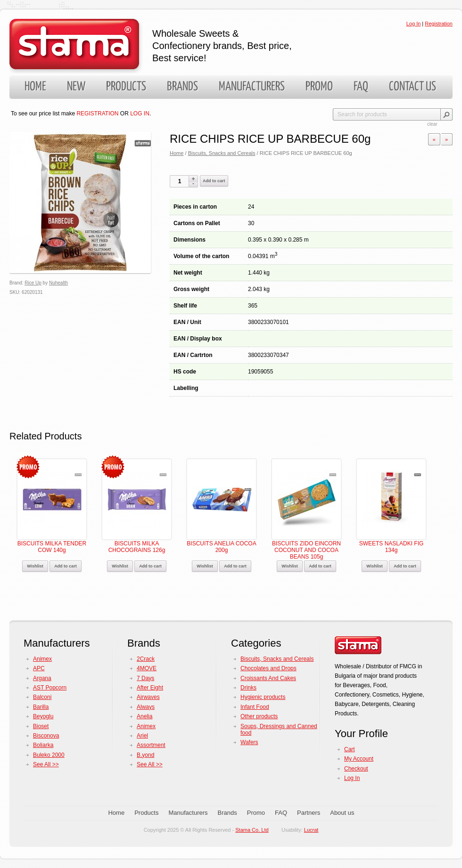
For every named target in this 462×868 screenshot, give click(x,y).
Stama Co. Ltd (252, 830)
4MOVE (147, 668)
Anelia (144, 716)
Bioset (41, 726)
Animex (42, 659)
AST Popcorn (50, 688)
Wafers (249, 742)
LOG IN (140, 114)
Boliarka (43, 745)
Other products (259, 716)
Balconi (42, 697)
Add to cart (214, 181)
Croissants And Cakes (268, 678)
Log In (414, 24)
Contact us (412, 87)
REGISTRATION (97, 114)
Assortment (151, 745)
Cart (350, 749)
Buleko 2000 (49, 755)
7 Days (145, 678)
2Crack (146, 659)
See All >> (46, 764)
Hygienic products (263, 697)
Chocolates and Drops (268, 668)
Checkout (356, 769)
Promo (319, 87)
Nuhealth (58, 283)
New (76, 87)
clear (432, 124)
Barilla (41, 707)
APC (39, 668)
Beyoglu (43, 716)
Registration (439, 24)
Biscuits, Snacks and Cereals (222, 153)
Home (35, 87)
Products (126, 87)
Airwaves (148, 697)
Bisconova (46, 736)
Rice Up (33, 283)
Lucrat (311, 830)
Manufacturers (252, 87)
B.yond (145, 755)
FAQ (361, 87)
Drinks (248, 688)
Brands (182, 87)
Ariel (142, 736)
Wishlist (35, 566)
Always (146, 707)
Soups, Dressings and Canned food (279, 730)
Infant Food (255, 707)
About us (342, 813)
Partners (309, 813)
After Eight (150, 688)
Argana (42, 678)
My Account (359, 759)
